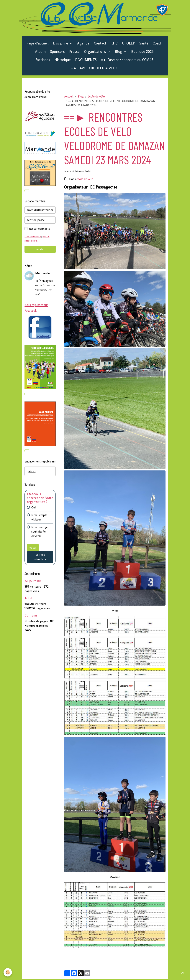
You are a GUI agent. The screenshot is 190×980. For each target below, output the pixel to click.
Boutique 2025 (142, 53)
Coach (157, 44)
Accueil (69, 98)
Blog (119, 53)
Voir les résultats (40, 559)
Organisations (95, 53)
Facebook (43, 61)
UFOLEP (128, 44)
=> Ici (32, 474)
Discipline (61, 44)
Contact (100, 44)
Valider (40, 251)
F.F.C (114, 44)
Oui (33, 510)
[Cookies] (8, 972)
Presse (74, 53)
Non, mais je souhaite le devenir (40, 534)
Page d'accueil (37, 44)
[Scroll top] (183, 973)
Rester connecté (40, 230)
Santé (144, 44)
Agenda (83, 44)
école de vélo (96, 98)
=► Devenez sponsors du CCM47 (127, 61)
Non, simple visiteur (39, 520)
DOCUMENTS (86, 61)
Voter (33, 550)
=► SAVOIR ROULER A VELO (94, 69)
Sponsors (57, 53)
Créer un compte (33, 238)
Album (40, 53)
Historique (63, 61)
